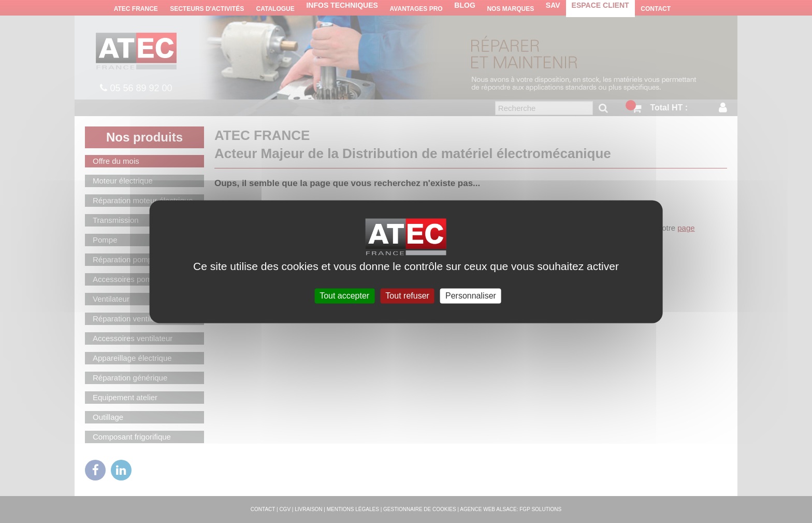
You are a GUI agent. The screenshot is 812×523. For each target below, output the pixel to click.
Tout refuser (407, 296)
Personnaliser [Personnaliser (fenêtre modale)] (471, 296)
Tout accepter (344, 296)
